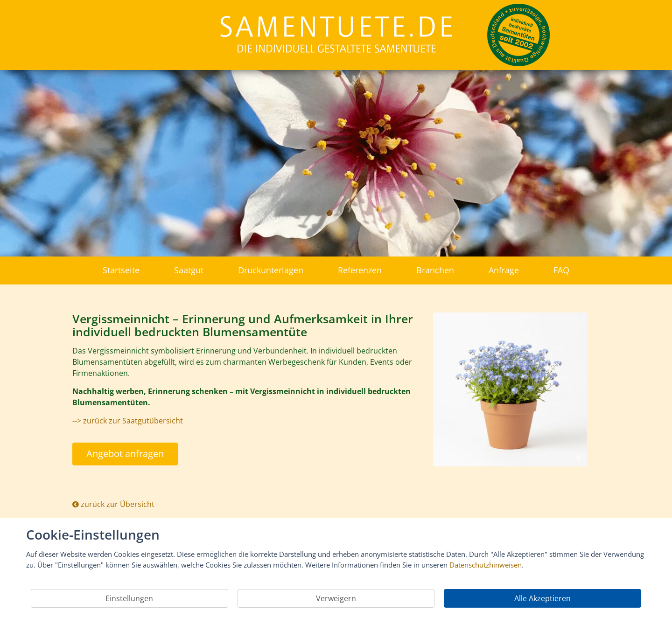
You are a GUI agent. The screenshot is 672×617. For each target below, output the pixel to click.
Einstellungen (129, 598)
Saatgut (189, 270)
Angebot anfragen (125, 454)
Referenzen (360, 270)
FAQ (561, 270)
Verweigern (336, 598)
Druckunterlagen (271, 270)
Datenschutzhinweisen (486, 565)
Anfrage (504, 270)
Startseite (121, 270)
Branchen (435, 270)
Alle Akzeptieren (542, 598)
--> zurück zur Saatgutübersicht (128, 421)
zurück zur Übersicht (113, 504)
